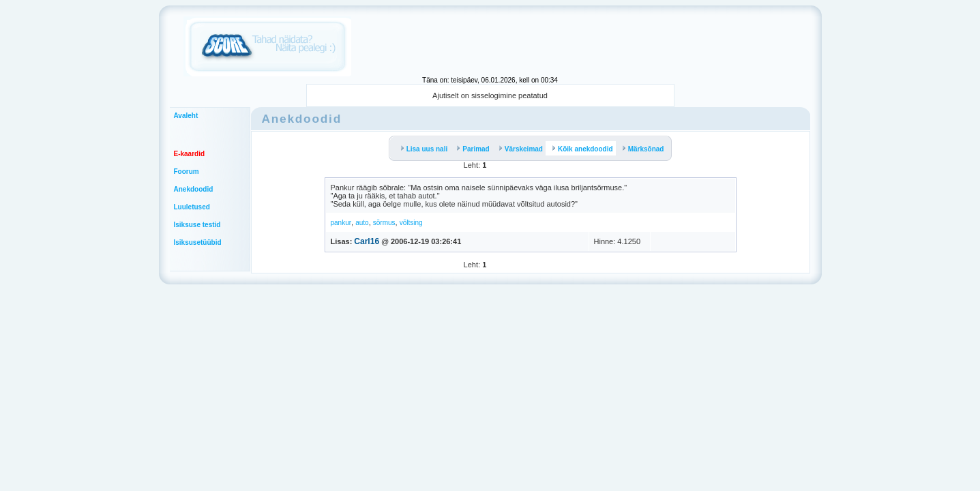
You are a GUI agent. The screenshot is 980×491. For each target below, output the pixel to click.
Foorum (187, 172)
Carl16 (367, 241)
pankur (341, 223)
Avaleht (186, 116)
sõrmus (384, 223)
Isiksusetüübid (198, 242)
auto (362, 223)
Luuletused (192, 207)
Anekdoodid (194, 189)
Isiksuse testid (197, 225)
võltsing (411, 223)
